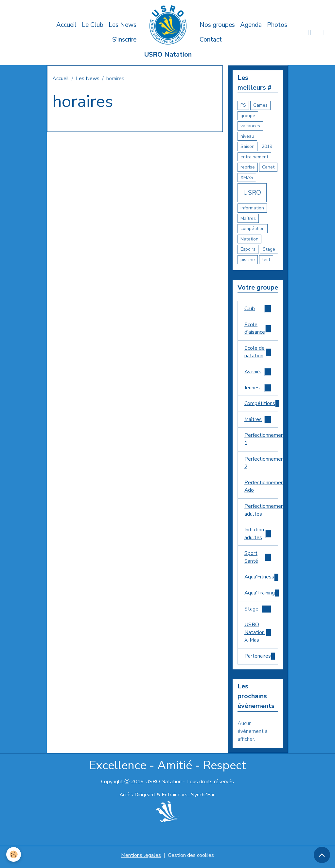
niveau (247, 136)
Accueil (66, 25)
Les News (123, 25)
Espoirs (248, 249)
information (252, 208)
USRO (252, 193)
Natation (249, 239)
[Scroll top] (322, 855)
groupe (248, 116)
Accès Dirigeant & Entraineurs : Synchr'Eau (167, 798)
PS (243, 105)
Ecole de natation (258, 353)
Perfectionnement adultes (261, 512)
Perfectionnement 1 (261, 441)
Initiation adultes (258, 536)
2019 (267, 146)
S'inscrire (124, 40)
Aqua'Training (261, 596)
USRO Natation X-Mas (258, 636)
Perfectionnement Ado (261, 488)
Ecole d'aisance (258, 329)
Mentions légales (141, 859)
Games (260, 105)
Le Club (93, 25)
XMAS (247, 177)
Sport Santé (258, 560)
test (266, 260)
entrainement (254, 157)
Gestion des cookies (191, 859)
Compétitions (261, 405)
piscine (248, 260)
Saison (247, 146)
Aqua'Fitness (261, 580)
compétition (253, 229)
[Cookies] (14, 854)
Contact (211, 40)
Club (258, 309)
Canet (268, 167)
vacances (250, 126)
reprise (248, 167)
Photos (277, 25)
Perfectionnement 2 (261, 465)
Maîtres (248, 218)
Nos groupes (217, 25)
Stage (269, 249)
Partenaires (260, 660)
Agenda (251, 25)
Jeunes (258, 389)
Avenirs (258, 373)
